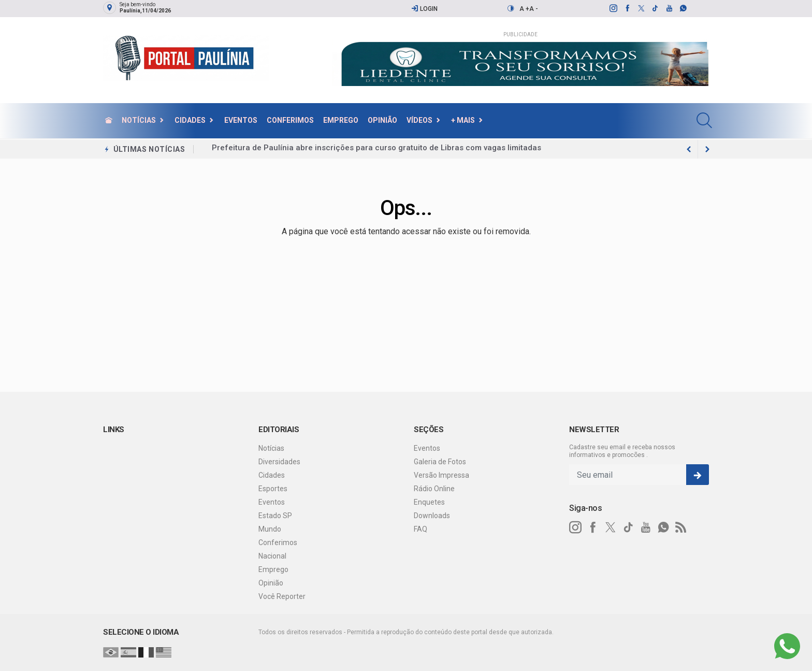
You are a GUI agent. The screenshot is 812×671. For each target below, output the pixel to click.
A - (534, 9)
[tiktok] (655, 8)
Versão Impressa (441, 475)
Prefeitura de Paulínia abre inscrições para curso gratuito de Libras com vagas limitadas (376, 149)
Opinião (382, 120)
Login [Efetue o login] (424, 9)
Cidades (190, 120)
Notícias (139, 120)
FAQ (421, 529)
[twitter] (641, 8)
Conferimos (290, 120)
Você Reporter (282, 596)
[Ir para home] (109, 120)
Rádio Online (434, 489)
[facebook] (627, 8)
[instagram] (613, 8)
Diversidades (279, 462)
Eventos (241, 120)
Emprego (341, 120)
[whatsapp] (683, 8)
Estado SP (275, 516)
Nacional (272, 556)
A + (524, 9)
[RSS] (681, 527)
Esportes (273, 489)
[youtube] (669, 8)
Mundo (270, 529)
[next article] (689, 149)
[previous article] (707, 149)
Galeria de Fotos (440, 462)
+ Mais (463, 120)
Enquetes (429, 502)
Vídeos (419, 120)
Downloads (432, 516)
